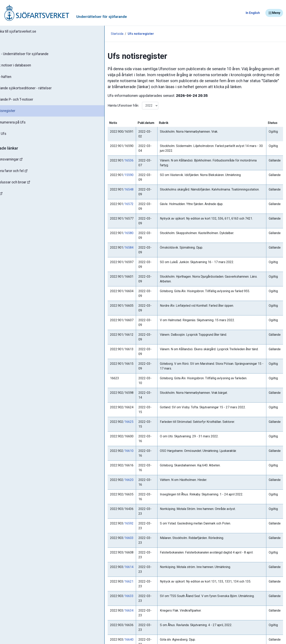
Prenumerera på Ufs (23, 125)
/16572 (105, 180)
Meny (274, 13)
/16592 (105, 394)
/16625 (105, 326)
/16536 (105, 151)
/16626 (105, 541)
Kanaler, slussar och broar (25, 186)
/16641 (105, 482)
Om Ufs (13, 137)
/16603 (105, 404)
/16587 (105, 521)
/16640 (105, 472)
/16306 (105, 511)
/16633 (105, 443)
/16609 (105, 531)
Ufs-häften (16, 78)
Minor (10, 210)
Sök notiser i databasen (26, 66)
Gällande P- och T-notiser (27, 101)
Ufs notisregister (111, 34)
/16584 (105, 209)
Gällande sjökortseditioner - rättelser (36, 90)
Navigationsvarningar (22, 163)
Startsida (87, 34)
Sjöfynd (11, 198)
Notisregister (18, 113)
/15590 (105, 161)
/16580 (105, 200)
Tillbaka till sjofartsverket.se (28, 32)
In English (253, 13)
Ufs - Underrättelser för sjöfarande (34, 54)
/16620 (105, 365)
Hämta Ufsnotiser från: (100, 106)
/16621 (105, 433)
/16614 (105, 424)
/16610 (105, 346)
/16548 (105, 170)
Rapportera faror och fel (24, 174)
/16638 (105, 599)
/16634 (105, 453)
